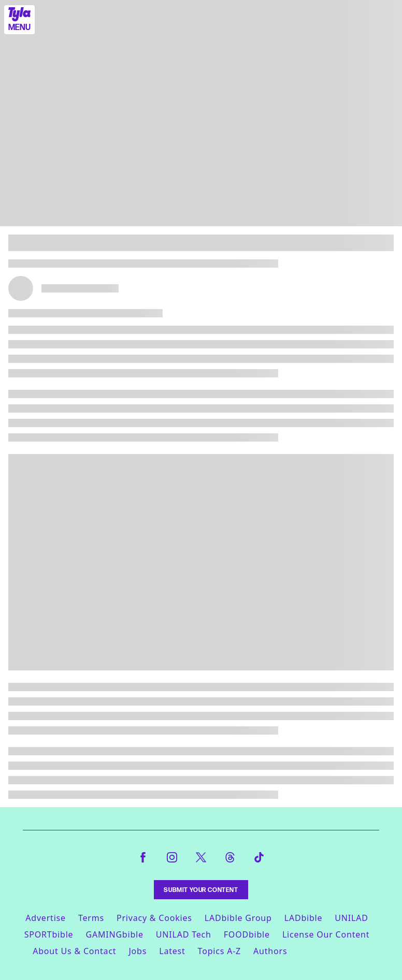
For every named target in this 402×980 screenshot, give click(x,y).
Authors (270, 951)
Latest (172, 951)
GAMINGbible (114, 934)
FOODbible (247, 934)
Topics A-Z (219, 951)
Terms (91, 918)
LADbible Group (238, 918)
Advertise (46, 918)
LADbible (304, 918)
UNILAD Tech (184, 934)
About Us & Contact (74, 951)
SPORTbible (49, 934)
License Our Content (326, 934)
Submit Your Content (201, 890)
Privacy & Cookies (154, 918)
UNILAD (351, 918)
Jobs (138, 951)
